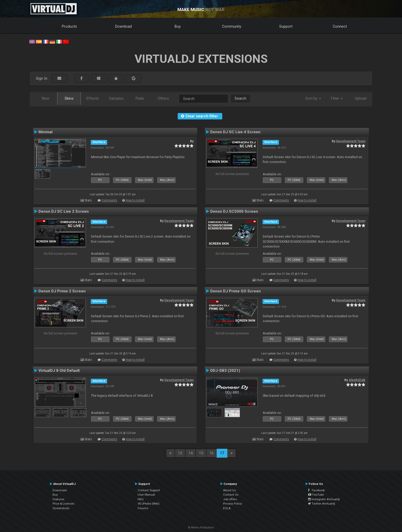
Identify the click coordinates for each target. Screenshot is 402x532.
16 (212, 453)
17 (222, 453)
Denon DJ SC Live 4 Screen (235, 132)
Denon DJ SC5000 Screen (234, 211)
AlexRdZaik (357, 380)
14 (190, 453)
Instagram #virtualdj (324, 499)
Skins (69, 98)
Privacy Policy (233, 504)
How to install (135, 200)
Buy (178, 26)
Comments (109, 200)
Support (286, 26)
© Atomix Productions (201, 528)
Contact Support (149, 490)
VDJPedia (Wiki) (149, 504)
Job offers (230, 499)
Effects (93, 98)
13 (180, 453)
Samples (116, 98)
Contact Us (231, 495)
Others (163, 98)
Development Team (351, 141)
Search (240, 98)
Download (123, 26)
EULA (227, 508)
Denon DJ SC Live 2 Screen (64, 211)
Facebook (316, 490)
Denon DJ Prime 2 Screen (62, 291)
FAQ (141, 499)
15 (201, 453)
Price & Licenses (63, 504)
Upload (361, 98)
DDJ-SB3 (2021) (225, 371)
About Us (229, 490)
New (46, 98)
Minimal (46, 132)
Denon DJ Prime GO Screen (235, 291)
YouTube (316, 495)
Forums (143, 508)
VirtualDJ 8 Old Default (59, 371)
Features (58, 499)
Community (232, 26)
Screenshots (61, 508)
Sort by (313, 98)
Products (69, 26)
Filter (337, 98)
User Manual (146, 495)
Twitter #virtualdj (322, 504)
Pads (140, 98)
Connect (340, 26)
